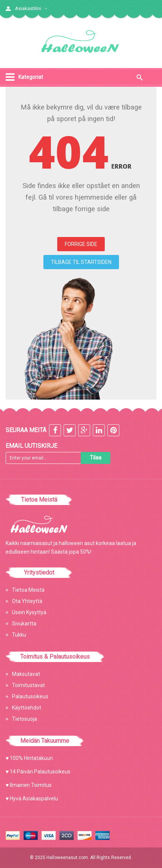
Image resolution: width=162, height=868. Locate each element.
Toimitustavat (28, 685)
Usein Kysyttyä (29, 612)
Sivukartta (24, 624)
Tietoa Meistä (28, 590)
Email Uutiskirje (31, 446)
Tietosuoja (25, 719)
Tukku (19, 635)
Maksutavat (26, 674)
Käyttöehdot (27, 708)
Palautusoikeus (30, 696)
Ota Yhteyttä (27, 601)
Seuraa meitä (26, 430)
